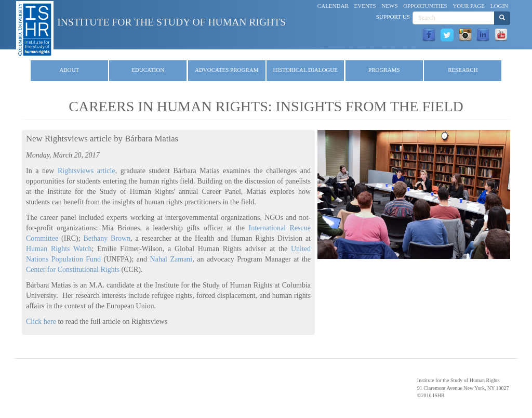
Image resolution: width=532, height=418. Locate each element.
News (389, 6)
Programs (384, 70)
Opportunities (425, 6)
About (69, 70)
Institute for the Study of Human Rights (171, 22)
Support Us (393, 17)
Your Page (469, 6)
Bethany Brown (107, 238)
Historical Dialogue (305, 70)
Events (365, 6)
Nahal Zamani (171, 259)
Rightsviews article (87, 171)
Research (463, 70)
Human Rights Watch (59, 249)
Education (148, 70)
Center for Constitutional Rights (73, 270)
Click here (41, 322)
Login (499, 6)
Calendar (333, 6)
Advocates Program (227, 70)
